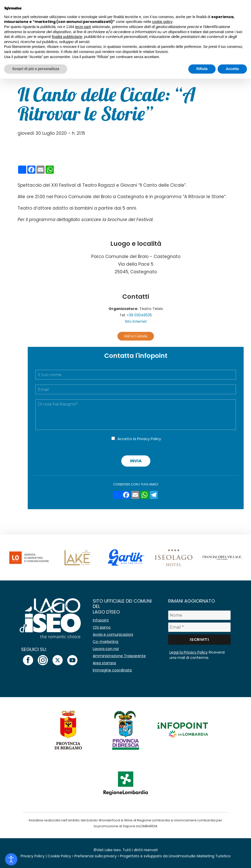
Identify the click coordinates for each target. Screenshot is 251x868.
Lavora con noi (106, 649)
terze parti (83, 27)
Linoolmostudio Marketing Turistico (200, 856)
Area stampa (104, 663)
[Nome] (199, 615)
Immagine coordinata (112, 670)
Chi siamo (102, 627)
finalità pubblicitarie (67, 37)
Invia (136, 461)
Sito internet (136, 321)
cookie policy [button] (162, 22)
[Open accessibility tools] (11, 859)
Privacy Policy (149, 439)
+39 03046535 (139, 315)
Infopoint (101, 620)
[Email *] (199, 627)
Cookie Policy (59, 856)
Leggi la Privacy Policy (189, 652)
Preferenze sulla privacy (96, 856)
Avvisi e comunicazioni (113, 634)
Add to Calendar (136, 336)
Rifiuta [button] (202, 69)
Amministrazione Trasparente (119, 656)
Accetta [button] (232, 69)
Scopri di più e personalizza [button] (36, 69)
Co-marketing (105, 642)
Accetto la (139, 439)
